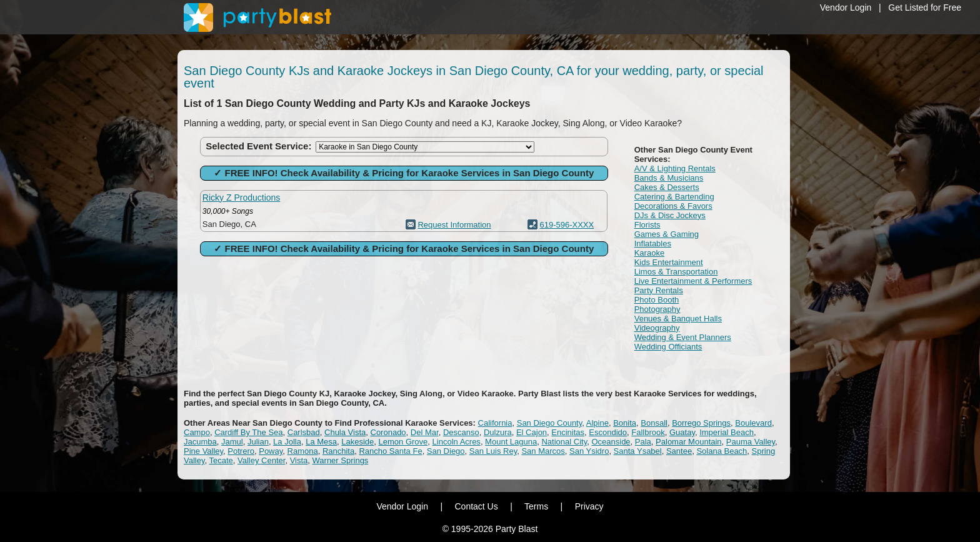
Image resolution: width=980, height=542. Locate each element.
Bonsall (654, 423)
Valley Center (261, 460)
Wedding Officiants (668, 347)
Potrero (241, 451)
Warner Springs (341, 460)
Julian (258, 442)
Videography (657, 328)
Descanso (461, 432)
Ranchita (338, 451)
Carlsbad (304, 432)
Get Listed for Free (925, 8)
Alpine (597, 423)
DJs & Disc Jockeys (670, 215)
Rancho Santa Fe (390, 451)
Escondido (608, 432)
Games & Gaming (667, 234)
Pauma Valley (751, 442)
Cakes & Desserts (667, 187)
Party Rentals (659, 290)
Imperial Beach (727, 432)
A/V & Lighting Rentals (675, 168)
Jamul (232, 442)
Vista (299, 460)
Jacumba (200, 442)
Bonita (625, 423)
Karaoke (649, 253)
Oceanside (611, 442)
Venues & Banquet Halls (678, 319)
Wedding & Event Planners (683, 337)
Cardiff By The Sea (248, 432)
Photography (657, 309)
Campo (197, 432)
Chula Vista (345, 432)
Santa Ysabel (638, 451)
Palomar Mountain (689, 442)
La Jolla (287, 442)
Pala (643, 442)
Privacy (589, 506)
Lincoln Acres (457, 442)
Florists (647, 225)
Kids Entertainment (669, 262)
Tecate (221, 460)
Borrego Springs (701, 423)
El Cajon (532, 432)
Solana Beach (722, 451)
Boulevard (753, 423)
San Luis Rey (493, 451)
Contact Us (476, 506)
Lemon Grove (403, 442)
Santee (679, 451)
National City (564, 442)
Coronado (388, 432)
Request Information (454, 225)
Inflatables (653, 243)
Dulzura (498, 432)
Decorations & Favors (673, 206)
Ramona (303, 451)
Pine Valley (203, 451)
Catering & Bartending (674, 197)
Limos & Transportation (676, 272)
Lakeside (357, 442)
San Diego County (550, 423)
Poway (271, 451)
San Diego (446, 451)
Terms (536, 506)
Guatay (682, 432)
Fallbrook (648, 432)
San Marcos (543, 451)
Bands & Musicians (669, 178)
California (495, 423)
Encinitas (568, 432)
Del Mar (425, 432)
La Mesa (321, 442)
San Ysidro (589, 451)
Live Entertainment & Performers (693, 281)
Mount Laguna (511, 442)
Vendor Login (846, 8)
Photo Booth (657, 300)
